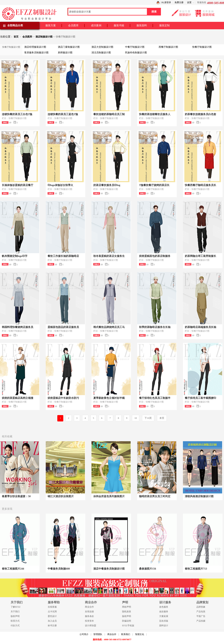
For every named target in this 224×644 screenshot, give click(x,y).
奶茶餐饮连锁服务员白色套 (200, 114)
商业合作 (89, 607)
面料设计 (164, 626)
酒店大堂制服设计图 (102, 47)
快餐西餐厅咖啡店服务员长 (200, 185)
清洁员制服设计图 (101, 53)
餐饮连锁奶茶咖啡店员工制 (109, 114)
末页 (162, 418)
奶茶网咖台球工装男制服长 (200, 256)
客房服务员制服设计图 (36, 53)
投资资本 (89, 621)
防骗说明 (127, 621)
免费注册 (179, 2)
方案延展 (164, 616)
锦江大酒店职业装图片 (61, 496)
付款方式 (15, 626)
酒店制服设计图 (44, 37)
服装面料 (142, 25)
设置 (189, 2)
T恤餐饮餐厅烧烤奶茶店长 (154, 185)
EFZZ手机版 (128, 626)
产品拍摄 (201, 621)
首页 (16, 37)
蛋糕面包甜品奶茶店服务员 (63, 327)
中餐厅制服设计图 (135, 47)
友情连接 (89, 612)
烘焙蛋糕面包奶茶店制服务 (155, 256)
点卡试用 (52, 612)
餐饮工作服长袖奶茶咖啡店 (63, 256)
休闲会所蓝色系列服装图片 (109, 496)
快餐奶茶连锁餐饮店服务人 (155, 114)
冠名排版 (164, 621)
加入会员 (52, 621)
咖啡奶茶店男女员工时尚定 (155, 496)
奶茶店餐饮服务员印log (107, 185)
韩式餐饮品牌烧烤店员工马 (109, 327)
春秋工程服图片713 (196, 569)
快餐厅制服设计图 (202, 47)
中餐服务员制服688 (59, 569)
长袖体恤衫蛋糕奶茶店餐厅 (18, 185)
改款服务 (164, 612)
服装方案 (51, 25)
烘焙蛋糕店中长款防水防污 (63, 398)
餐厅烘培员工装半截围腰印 (200, 398)
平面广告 (201, 616)
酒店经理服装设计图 (35, 47)
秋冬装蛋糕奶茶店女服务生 (109, 256)
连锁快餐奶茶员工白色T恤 (17, 114)
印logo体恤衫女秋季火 (60, 185)
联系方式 (15, 621)
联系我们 (126, 634)
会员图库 (73, 25)
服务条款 (89, 616)
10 (136, 418)
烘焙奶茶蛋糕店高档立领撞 (18, 398)
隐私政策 (127, 612)
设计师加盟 (91, 626)
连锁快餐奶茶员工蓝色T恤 (63, 114)
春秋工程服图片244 (13, 569)
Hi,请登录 (166, 2)
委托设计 (52, 616)
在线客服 (52, 607)
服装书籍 (119, 25)
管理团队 (98, 634)
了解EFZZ (16, 607)
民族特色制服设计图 (136, 53)
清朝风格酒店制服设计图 (199, 496)
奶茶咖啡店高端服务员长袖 (200, 327)
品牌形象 (201, 607)
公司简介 (84, 634)
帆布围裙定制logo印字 (15, 256)
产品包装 (201, 612)
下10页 (148, 418)
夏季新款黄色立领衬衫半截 (109, 398)
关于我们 (15, 612)
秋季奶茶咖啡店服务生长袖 (155, 327)
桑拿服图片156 (148, 569)
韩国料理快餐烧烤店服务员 (18, 327)
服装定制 (164, 25)
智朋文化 (140, 634)
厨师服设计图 (65, 53)
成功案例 (96, 25)
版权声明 (15, 616)
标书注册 (52, 626)
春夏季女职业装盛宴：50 (16, 496)
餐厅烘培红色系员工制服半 (155, 398)
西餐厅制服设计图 (168, 47)
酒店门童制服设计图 (69, 47)
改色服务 (164, 607)
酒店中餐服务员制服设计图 (109, 569)
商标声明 (127, 607)
